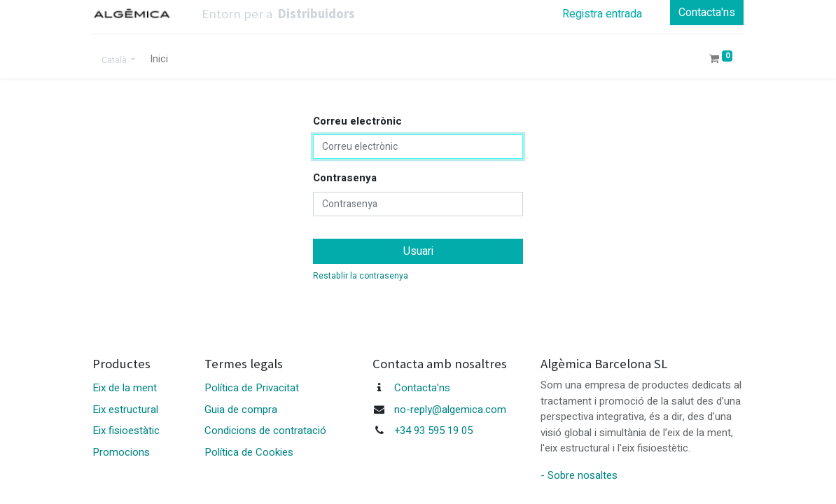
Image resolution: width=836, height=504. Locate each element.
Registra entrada (602, 14)
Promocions (121, 452)
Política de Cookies (249, 452)
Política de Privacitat (252, 388)
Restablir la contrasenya (361, 276)
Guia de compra (241, 409)
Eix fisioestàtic (126, 430)
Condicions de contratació (265, 430)
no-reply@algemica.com (450, 409)
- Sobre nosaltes (579, 475)
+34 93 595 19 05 (433, 430)
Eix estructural (125, 409)
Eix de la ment (125, 388)
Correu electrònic (357, 121)
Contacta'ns (707, 13)
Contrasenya (345, 178)
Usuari (418, 251)
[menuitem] (159, 59)
